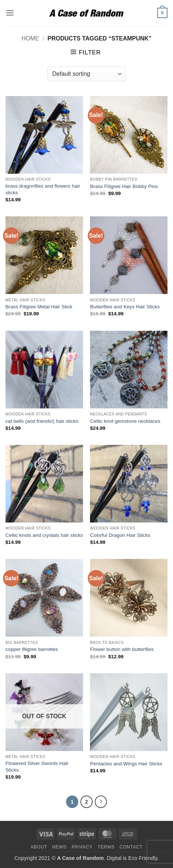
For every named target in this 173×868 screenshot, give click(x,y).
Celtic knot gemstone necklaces (125, 421)
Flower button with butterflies (122, 649)
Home (30, 38)
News (59, 847)
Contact (131, 847)
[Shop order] (86, 74)
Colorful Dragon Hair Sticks (120, 535)
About (39, 847)
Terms (106, 847)
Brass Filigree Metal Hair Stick (39, 307)
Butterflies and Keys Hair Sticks (125, 307)
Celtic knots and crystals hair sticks (44, 535)
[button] (10, 13)
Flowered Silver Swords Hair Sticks (37, 767)
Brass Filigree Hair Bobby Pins (124, 186)
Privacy (82, 847)
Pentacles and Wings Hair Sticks (126, 764)
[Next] (101, 802)
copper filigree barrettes (32, 649)
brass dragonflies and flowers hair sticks (43, 189)
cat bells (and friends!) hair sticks (42, 421)
